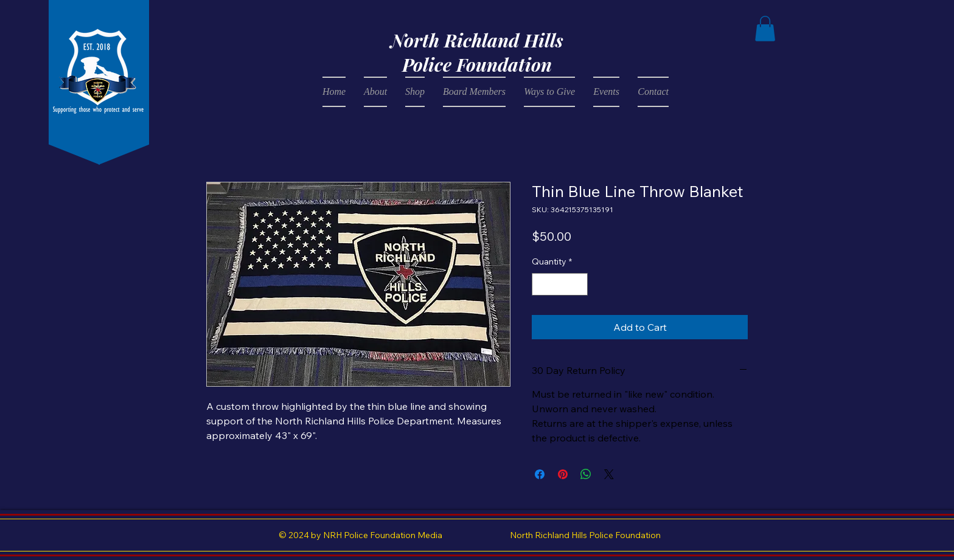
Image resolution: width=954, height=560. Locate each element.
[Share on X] (609, 474)
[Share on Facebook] (540, 474)
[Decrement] (541, 284)
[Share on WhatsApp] (586, 474)
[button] (765, 29)
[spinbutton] (560, 284)
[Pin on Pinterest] (563, 474)
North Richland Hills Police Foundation (477, 52)
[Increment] (578, 284)
